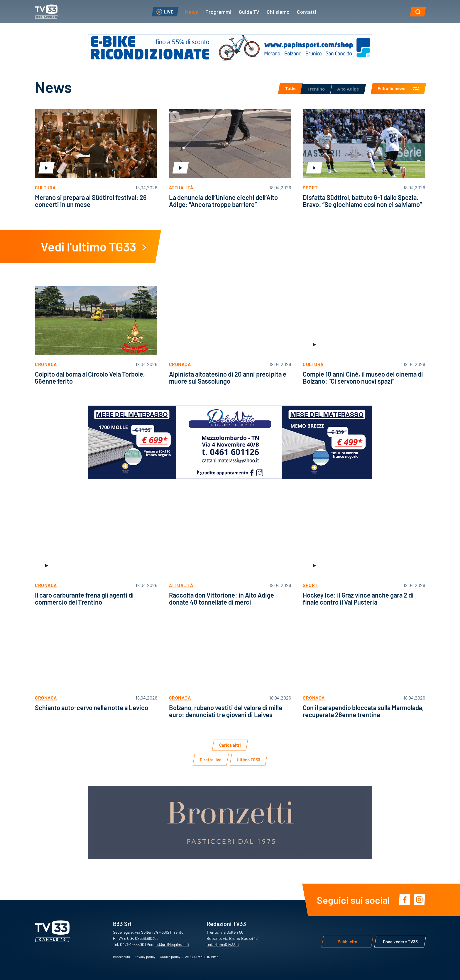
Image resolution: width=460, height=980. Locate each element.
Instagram (419, 900)
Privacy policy (145, 957)
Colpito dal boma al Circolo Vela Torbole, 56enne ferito (90, 377)
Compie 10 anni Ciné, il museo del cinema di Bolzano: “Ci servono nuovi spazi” (363, 377)
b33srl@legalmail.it (172, 944)
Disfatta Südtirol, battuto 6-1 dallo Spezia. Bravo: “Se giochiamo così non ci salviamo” (362, 201)
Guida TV (249, 11)
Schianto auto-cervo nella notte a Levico (92, 707)
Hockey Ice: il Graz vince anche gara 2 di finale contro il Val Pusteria (358, 598)
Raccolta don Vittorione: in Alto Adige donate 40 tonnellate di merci (221, 598)
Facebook (405, 900)
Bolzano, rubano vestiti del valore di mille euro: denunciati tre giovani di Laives (226, 711)
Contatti (307, 11)
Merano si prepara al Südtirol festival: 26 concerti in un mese (91, 201)
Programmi (218, 11)
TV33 (46, 12)
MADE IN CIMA (208, 957)
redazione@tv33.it (223, 944)
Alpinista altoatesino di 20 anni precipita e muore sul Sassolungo (228, 377)
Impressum (121, 957)
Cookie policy (170, 957)
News (192, 11)
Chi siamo (278, 11)
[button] (418, 12)
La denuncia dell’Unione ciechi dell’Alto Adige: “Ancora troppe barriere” (223, 201)
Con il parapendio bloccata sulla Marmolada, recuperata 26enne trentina (363, 711)
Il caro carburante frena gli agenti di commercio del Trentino (84, 598)
